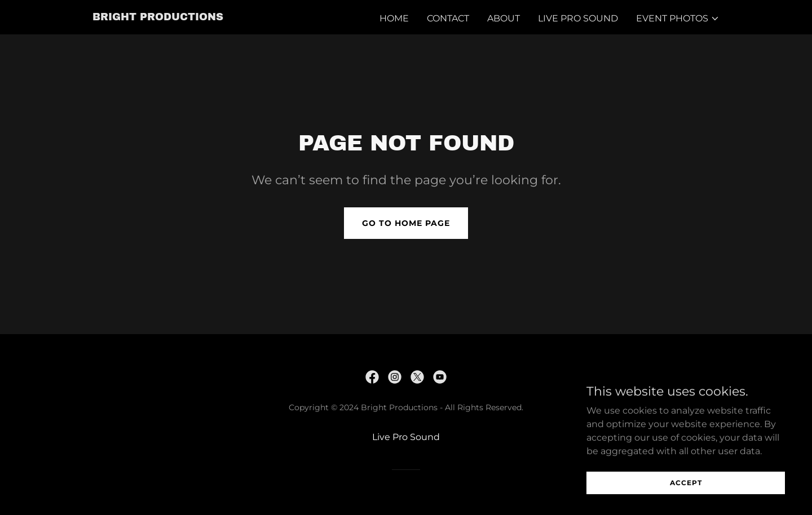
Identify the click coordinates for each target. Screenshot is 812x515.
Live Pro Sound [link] (578, 18)
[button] (678, 19)
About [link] (504, 18)
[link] (158, 17)
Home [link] (394, 18)
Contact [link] (448, 18)
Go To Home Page (406, 223)
